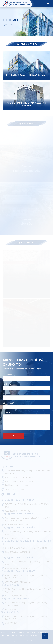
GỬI (13, 436)
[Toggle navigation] (48, 4)
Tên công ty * (8, 375)
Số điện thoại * (8, 403)
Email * (5, 394)
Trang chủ (5, 25)
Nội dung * (7, 413)
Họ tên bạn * (8, 384)
